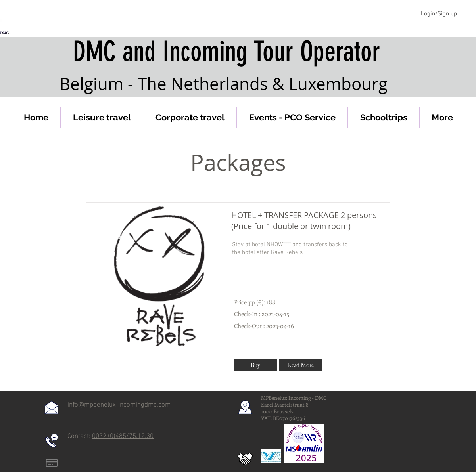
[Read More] (300, 365)
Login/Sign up (439, 14)
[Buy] (255, 365)
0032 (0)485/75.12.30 (123, 436)
